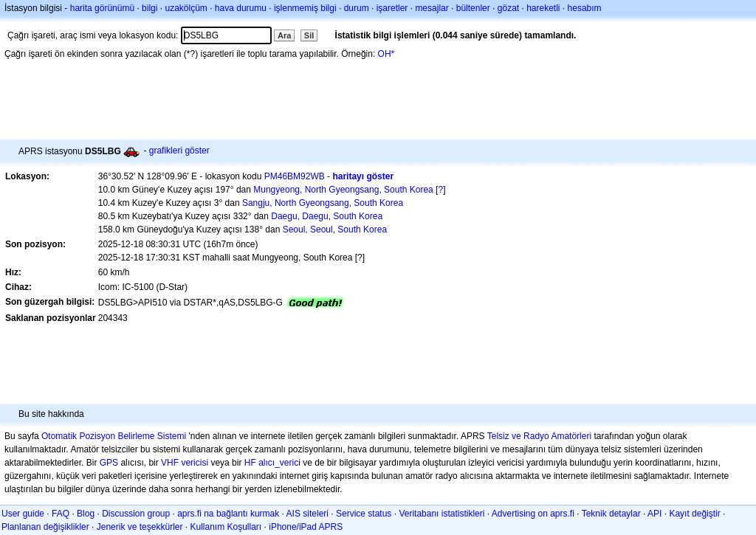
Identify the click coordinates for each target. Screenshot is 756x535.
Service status (364, 514)
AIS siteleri (307, 514)
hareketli (543, 8)
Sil (309, 35)
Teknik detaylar (611, 514)
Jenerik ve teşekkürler (140, 527)
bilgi (150, 8)
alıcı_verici (279, 463)
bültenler (473, 8)
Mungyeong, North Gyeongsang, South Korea (343, 190)
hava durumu (241, 8)
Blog (86, 514)
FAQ (61, 514)
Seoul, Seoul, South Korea (335, 229)
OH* (386, 54)
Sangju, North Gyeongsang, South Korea (323, 203)
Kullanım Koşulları (226, 527)
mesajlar (432, 8)
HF (250, 463)
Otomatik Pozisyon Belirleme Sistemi (114, 436)
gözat (508, 8)
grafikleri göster (179, 151)
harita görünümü (102, 8)
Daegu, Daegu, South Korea (327, 216)
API (654, 514)
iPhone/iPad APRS (306, 527)
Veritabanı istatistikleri (441, 514)
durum (357, 8)
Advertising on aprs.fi (533, 514)
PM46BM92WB (295, 176)
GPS (109, 463)
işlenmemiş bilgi (305, 8)
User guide (23, 514)
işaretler (392, 8)
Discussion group (136, 514)
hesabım (585, 8)
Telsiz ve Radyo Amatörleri (539, 436)
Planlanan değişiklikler (45, 527)
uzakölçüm (186, 8)
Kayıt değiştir (694, 514)
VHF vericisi (185, 463)
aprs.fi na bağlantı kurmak (228, 514)
